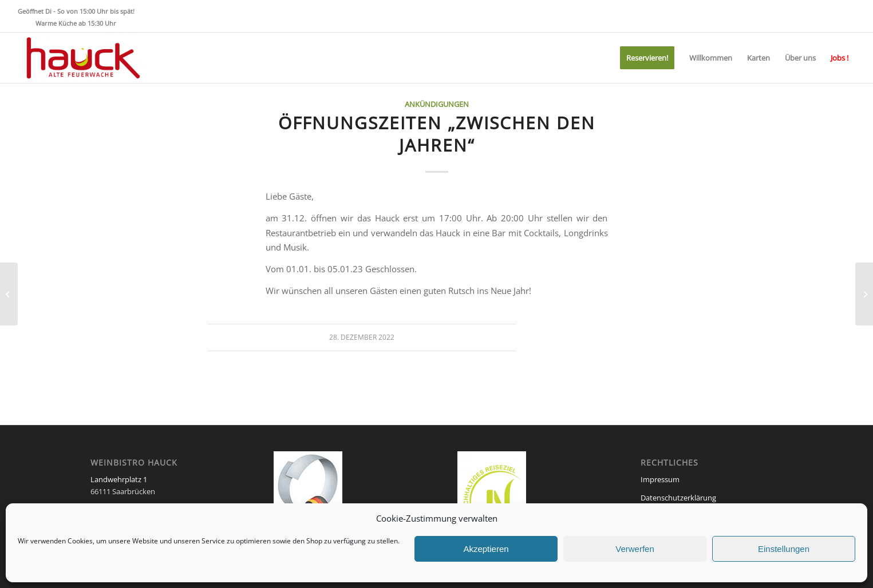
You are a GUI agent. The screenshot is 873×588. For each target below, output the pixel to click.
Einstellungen (784, 549)
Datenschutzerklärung (678, 498)
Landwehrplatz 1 (119, 479)
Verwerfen (635, 549)
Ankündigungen (437, 104)
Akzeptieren (486, 549)
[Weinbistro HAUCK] (82, 58)
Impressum (660, 479)
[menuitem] (647, 58)
